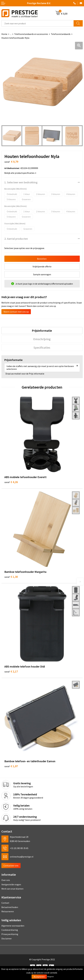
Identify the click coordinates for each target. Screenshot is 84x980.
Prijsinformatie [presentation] (42, 331)
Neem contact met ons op (16, 312)
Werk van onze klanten (12, 889)
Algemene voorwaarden (13, 926)
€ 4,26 (11, 482)
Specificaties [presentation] (42, 348)
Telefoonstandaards (61, 34)
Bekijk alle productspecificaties (20, 173)
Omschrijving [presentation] (42, 339)
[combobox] (38, 23)
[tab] (42, 331)
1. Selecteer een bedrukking (21, 182)
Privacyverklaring (10, 934)
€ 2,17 (11, 671)
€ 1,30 (11, 577)
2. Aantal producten (16, 239)
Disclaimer (7, 939)
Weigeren (51, 977)
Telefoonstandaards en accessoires (31, 34)
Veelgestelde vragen (11, 884)
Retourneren (8, 911)
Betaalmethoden (10, 907)
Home (4, 34)
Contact (5, 903)
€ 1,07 (11, 766)
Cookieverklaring (10, 930)
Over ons (6, 880)
